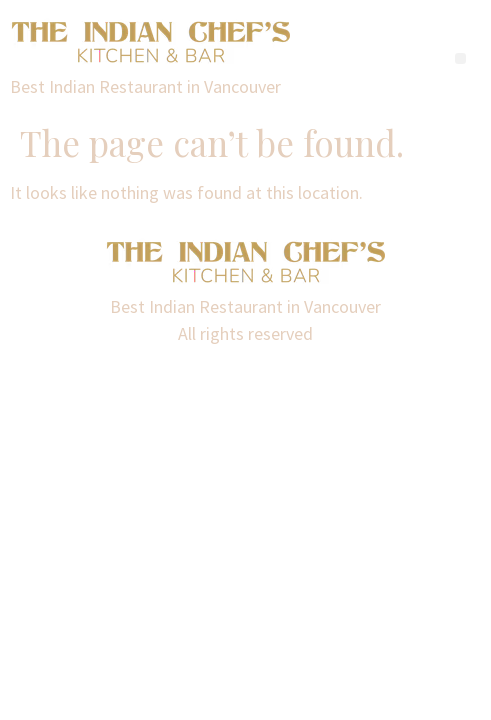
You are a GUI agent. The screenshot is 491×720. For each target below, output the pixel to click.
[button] (460, 58)
